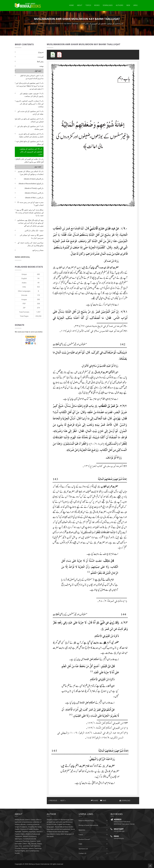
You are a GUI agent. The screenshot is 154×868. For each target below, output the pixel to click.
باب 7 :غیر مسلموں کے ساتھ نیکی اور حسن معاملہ (30, 128)
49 (38, 283)
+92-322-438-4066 (119, 831)
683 (38, 274)
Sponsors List (83, 849)
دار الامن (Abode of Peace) (34, 193)
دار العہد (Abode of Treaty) (34, 188)
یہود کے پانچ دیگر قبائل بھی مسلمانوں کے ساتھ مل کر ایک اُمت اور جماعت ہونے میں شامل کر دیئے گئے (30, 223)
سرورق (41, 52)
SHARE (95, 801)
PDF (24, 304)
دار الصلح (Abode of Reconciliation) (31, 184)
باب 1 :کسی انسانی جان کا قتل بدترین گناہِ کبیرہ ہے (32, 77)
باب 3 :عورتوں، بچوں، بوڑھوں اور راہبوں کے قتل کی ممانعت (32, 95)
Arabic (24, 283)
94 (38, 278)
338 (38, 304)
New (128, 5)
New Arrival (22, 257)
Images (24, 299)
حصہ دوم (38, 167)
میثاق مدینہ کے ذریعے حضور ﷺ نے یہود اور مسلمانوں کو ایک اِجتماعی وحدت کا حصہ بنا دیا (30, 213)
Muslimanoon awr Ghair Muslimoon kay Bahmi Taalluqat (58, 24)
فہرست (41, 57)
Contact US (82, 853)
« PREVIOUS (53, 801)
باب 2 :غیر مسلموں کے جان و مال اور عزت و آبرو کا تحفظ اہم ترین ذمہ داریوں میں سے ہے (30, 86)
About (80, 5)
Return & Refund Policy (86, 821)
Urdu (135, 5)
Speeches (82, 830)
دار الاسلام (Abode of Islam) (34, 179)
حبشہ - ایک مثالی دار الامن (34, 231)
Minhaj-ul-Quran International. (39, 864)
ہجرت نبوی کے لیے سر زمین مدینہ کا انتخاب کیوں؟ (30, 204)
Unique (24, 274)
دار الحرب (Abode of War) (34, 198)
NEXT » (63, 801)
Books (97, 5)
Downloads (108, 5)
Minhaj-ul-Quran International (88, 825)
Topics (88, 5)
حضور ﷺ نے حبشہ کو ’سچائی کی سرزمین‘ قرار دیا (32, 237)
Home (71, 5)
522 (38, 287)
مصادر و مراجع (38, 250)
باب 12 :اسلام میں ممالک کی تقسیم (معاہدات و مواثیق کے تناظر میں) (31, 173)
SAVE (103, 801)
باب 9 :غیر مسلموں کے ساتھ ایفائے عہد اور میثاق (30, 143)
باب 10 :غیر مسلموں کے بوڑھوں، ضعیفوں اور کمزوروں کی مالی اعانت (31, 152)
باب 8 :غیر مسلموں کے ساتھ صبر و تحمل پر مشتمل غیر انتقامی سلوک (31, 135)
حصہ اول (38, 71)
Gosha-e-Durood (84, 839)
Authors (119, 5)
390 (38, 299)
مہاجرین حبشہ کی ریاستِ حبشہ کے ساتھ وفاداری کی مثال (31, 244)
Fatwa (81, 835)
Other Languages (24, 291)
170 (38, 295)
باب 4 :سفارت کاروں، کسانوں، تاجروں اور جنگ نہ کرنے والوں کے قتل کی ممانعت (30, 104)
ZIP (24, 308)
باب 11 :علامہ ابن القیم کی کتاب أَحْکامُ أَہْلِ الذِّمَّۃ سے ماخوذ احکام (30, 161)
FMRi (80, 844)
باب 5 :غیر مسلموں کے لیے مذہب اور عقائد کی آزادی (30, 113)
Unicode (24, 295)
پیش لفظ (40, 61)
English (24, 278)
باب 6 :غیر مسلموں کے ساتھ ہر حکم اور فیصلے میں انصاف (29, 120)
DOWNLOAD (125, 801)
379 (38, 308)
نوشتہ (41, 66)
